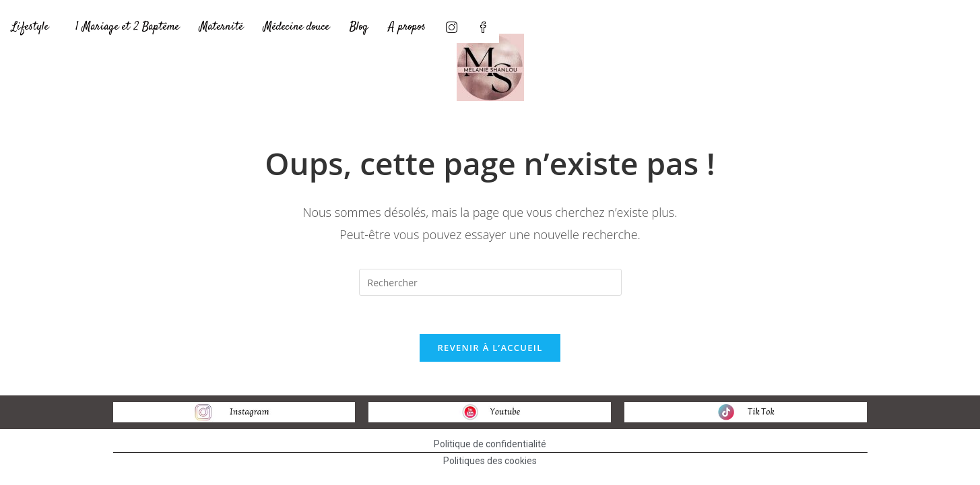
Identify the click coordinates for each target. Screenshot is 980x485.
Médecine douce (296, 27)
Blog (359, 27)
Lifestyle (30, 27)
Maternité (221, 27)
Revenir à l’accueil (490, 350)
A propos (407, 27)
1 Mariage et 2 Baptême (127, 27)
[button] (33, 27)
